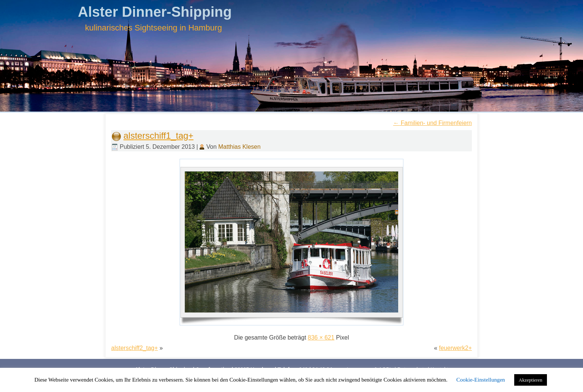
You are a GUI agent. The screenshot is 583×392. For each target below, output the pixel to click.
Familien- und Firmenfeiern (432, 123)
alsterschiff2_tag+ (135, 348)
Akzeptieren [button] (531, 380)
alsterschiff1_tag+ (158, 136)
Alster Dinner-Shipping (155, 12)
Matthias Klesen (239, 147)
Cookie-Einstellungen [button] (481, 380)
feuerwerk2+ (456, 348)
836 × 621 (321, 338)
